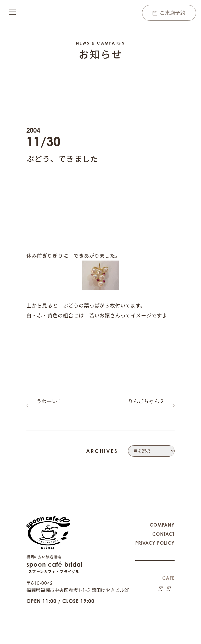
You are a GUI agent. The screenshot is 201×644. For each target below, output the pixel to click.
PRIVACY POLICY (155, 537)
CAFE (168, 572)
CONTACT (163, 528)
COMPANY (162, 519)
